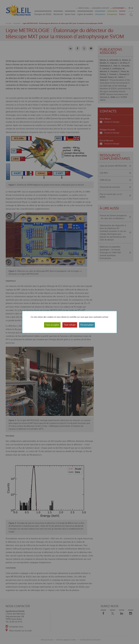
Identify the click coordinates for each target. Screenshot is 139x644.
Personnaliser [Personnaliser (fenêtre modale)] (87, 325)
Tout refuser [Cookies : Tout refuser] (70, 325)
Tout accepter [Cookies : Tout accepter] (52, 325)
